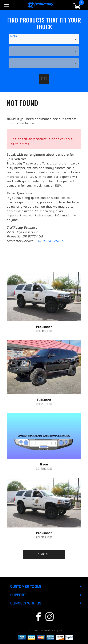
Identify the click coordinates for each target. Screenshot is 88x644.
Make (14, 36)
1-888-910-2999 (49, 241)
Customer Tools (26, 586)
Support (18, 595)
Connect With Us (26, 603)
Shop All (44, 554)
